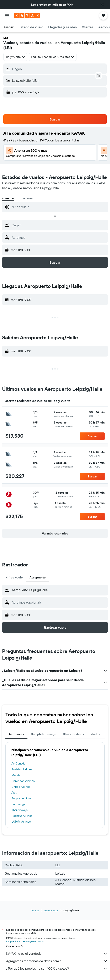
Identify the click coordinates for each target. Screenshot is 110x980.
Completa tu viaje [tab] (43, 734)
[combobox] (15, 57)
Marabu (16, 775)
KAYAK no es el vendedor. (57, 953)
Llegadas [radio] (8, 198)
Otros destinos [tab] (73, 734)
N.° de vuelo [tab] (14, 577)
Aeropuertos (51, 910)
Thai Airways (19, 810)
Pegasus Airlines (22, 816)
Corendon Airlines (23, 781)
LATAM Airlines (21, 822)
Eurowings (18, 804)
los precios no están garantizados (25, 941)
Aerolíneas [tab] (16, 734)
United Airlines (21, 787)
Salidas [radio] (28, 198)
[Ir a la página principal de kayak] (27, 16)
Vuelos (35, 910)
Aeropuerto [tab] (38, 577)
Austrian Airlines (22, 769)
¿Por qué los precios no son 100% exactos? (57, 968)
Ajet (14, 793)
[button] (102, 5)
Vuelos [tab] (95, 734)
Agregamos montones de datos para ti (57, 961)
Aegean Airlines (21, 798)
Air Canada (18, 763)
